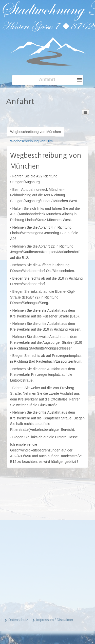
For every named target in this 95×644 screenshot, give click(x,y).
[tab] (36, 132)
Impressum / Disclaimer (55, 620)
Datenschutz (18, 620)
